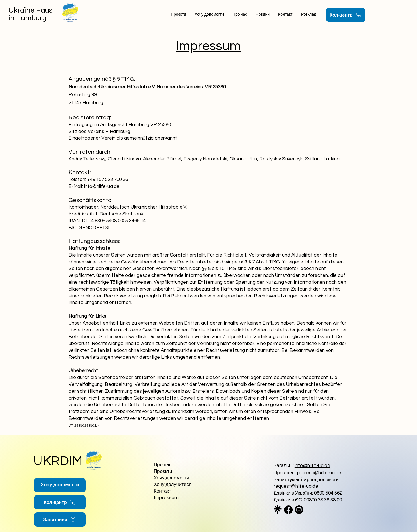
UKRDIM (58, 461)
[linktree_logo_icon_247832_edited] (278, 510)
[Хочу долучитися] (181, 485)
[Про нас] (181, 465)
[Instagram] (299, 510)
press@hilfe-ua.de (321, 473)
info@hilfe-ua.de (312, 466)
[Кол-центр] (346, 15)
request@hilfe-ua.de (296, 486)
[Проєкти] (181, 472)
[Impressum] (181, 498)
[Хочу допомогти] (60, 485)
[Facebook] (288, 510)
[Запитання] (60, 519)
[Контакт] (174, 492)
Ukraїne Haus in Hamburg (31, 14)
